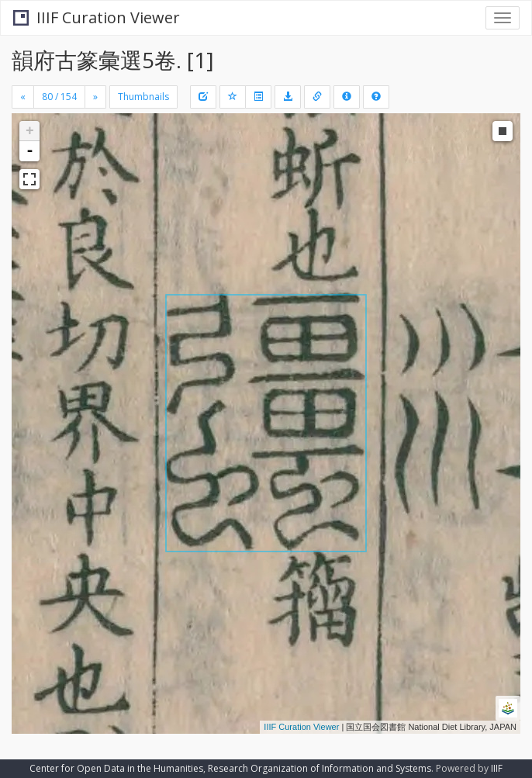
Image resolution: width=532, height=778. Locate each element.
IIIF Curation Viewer (97, 17)
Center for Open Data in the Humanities (116, 768)
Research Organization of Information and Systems (320, 768)
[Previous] (23, 97)
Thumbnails (143, 97)
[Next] (95, 97)
